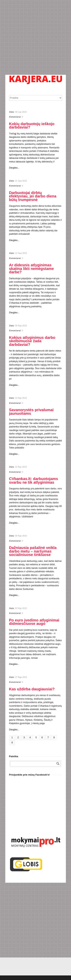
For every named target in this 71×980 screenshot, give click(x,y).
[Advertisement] (35, 37)
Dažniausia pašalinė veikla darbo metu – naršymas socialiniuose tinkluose (33, 551)
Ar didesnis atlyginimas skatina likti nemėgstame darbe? (32, 269)
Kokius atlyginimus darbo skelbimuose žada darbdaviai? (32, 341)
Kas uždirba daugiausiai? (32, 689)
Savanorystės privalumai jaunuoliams (31, 412)
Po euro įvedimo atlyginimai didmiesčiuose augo (34, 622)
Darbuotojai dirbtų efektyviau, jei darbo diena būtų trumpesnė (33, 196)
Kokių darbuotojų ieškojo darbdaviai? (32, 126)
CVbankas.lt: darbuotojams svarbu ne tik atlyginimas (34, 481)
